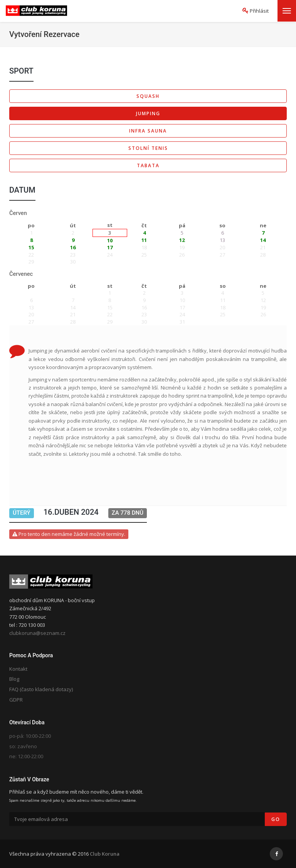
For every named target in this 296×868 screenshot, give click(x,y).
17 (110, 247)
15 (31, 247)
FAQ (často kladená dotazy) (41, 689)
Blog (14, 679)
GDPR (16, 700)
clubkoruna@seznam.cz (37, 633)
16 (73, 247)
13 (222, 240)
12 (182, 240)
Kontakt (18, 669)
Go (276, 819)
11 (144, 240)
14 (263, 240)
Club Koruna (105, 854)
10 (110, 240)
